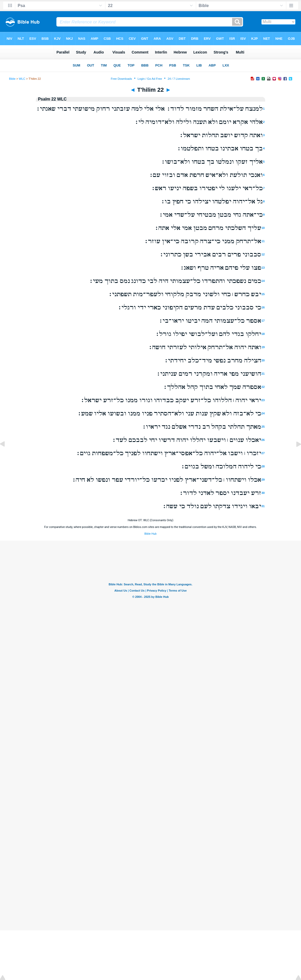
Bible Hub (150, 534)
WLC (22, 79)
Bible (12, 79)
